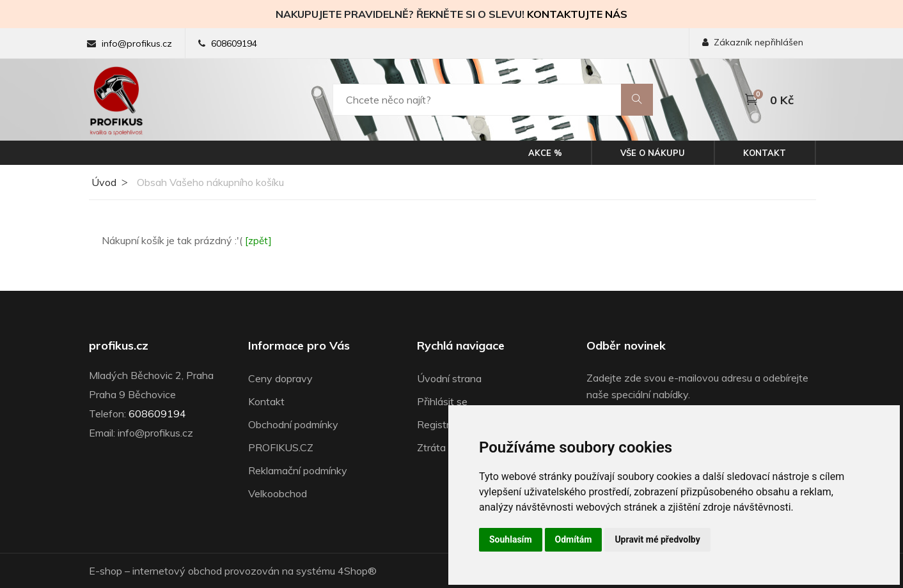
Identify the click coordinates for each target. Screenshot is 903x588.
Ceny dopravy (280, 378)
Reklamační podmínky (298, 470)
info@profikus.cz (137, 43)
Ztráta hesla (445, 447)
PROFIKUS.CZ (281, 447)
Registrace (442, 424)
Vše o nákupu (653, 153)
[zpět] (258, 241)
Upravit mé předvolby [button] (657, 539)
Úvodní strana (449, 378)
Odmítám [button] (574, 539)
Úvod (103, 182)
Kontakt (765, 153)
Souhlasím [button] (511, 539)
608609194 (234, 43)
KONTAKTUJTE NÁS (577, 14)
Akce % (545, 153)
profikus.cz (119, 346)
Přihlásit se (442, 401)
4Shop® (357, 571)
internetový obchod (177, 571)
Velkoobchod (278, 493)
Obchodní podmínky (293, 424)
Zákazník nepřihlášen (753, 42)
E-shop (106, 571)
